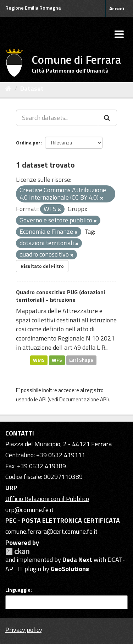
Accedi (117, 8)
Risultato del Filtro (42, 266)
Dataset (32, 88)
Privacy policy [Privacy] (24, 630)
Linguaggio (18, 590)
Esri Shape (81, 360)
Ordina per (28, 142)
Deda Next (77, 559)
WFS (57, 360)
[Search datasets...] (57, 118)
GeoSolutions (70, 569)
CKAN (17, 551)
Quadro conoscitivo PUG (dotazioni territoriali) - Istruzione (60, 296)
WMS (39, 360)
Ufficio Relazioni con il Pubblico (47, 499)
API (43, 399)
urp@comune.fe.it (29, 510)
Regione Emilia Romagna (33, 8)
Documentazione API (83, 399)
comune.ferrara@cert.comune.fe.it (51, 531)
